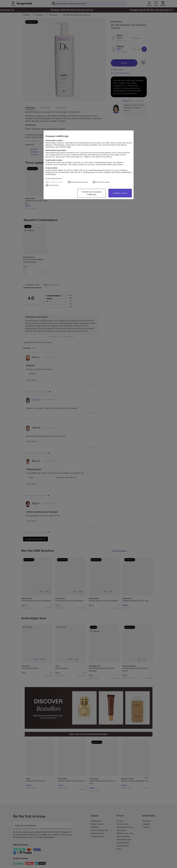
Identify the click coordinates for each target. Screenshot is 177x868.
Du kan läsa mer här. (54, 178)
